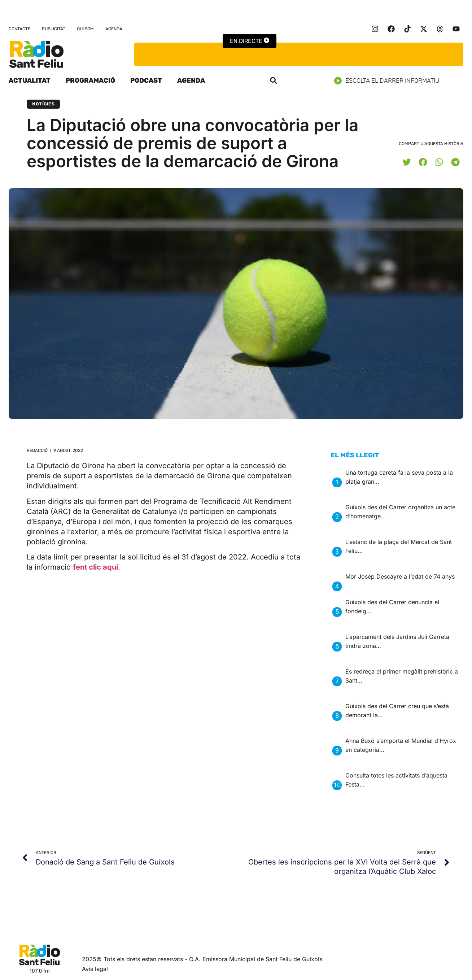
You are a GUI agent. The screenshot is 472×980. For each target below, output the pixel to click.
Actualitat (30, 80)
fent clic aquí (95, 567)
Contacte (19, 29)
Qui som (85, 29)
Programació (90, 80)
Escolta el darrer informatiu (390, 81)
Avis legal (95, 969)
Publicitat (54, 29)
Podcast (146, 80)
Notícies (43, 104)
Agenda (114, 29)
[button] (274, 80)
